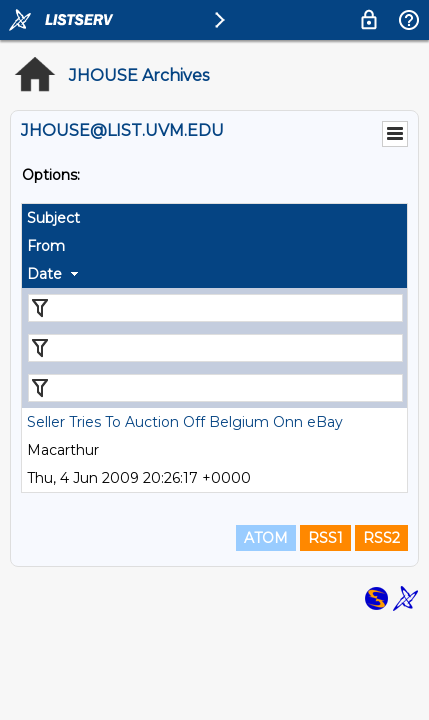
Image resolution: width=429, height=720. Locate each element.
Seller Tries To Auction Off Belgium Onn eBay (185, 422)
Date (44, 274)
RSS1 (325, 538)
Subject (53, 218)
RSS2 (381, 538)
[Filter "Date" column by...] (215, 388)
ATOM (266, 538)
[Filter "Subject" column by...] (215, 308)
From (46, 246)
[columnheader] (214, 218)
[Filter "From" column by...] (215, 348)
